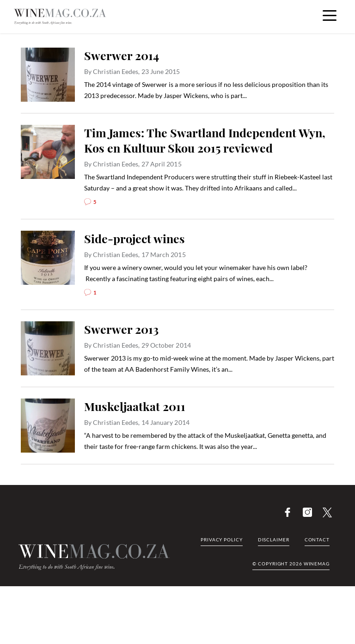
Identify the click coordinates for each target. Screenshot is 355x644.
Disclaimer (274, 540)
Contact (317, 540)
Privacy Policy (222, 540)
